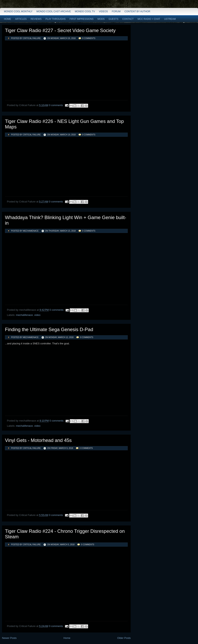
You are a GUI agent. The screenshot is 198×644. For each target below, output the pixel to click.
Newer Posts (9, 638)
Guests (113, 19)
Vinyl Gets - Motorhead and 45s (38, 440)
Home (8, 19)
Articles (21, 19)
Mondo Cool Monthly (18, 11)
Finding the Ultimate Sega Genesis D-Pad (49, 329)
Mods (101, 19)
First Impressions (81, 19)
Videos (103, 11)
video (37, 315)
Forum (116, 11)
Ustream (170, 19)
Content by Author (137, 11)
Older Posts (124, 638)
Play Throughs (56, 19)
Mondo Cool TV (85, 11)
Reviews (36, 19)
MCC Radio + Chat (149, 19)
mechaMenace (24, 315)
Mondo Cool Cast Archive (54, 11)
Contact (128, 19)
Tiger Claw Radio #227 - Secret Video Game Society (60, 30)
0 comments (89, 38)
